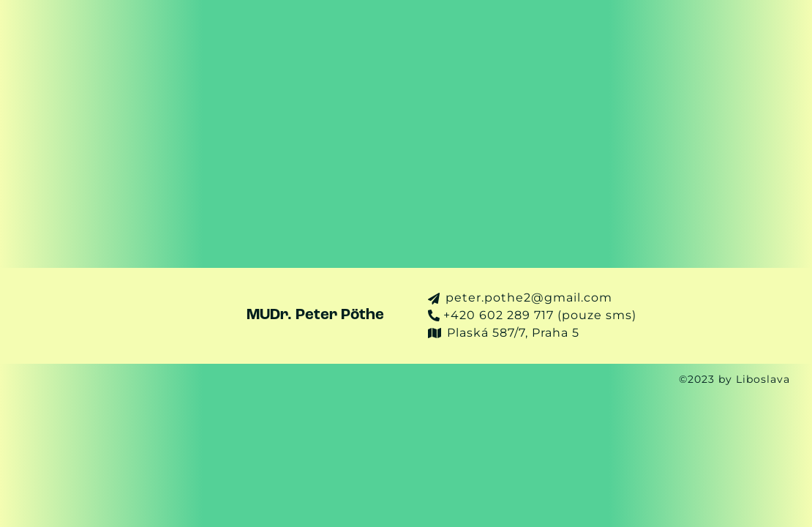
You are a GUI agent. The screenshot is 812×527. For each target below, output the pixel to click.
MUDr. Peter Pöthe (315, 315)
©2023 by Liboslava (740, 380)
